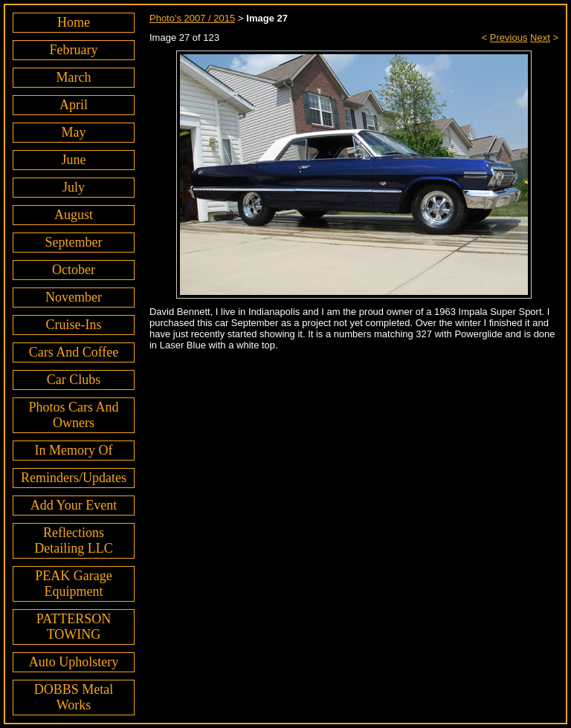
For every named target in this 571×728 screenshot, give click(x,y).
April (74, 105)
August (74, 215)
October (74, 270)
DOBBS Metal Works (74, 697)
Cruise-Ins (73, 325)
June (73, 160)
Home (74, 22)
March (74, 77)
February (74, 50)
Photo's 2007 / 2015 (192, 18)
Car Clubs (74, 380)
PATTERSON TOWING (74, 627)
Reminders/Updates (74, 478)
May (73, 132)
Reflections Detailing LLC (73, 540)
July (74, 187)
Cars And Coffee (74, 352)
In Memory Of (74, 450)
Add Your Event (74, 505)
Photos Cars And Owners (73, 415)
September (74, 242)
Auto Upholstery (74, 662)
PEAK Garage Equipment (73, 584)
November (74, 297)
